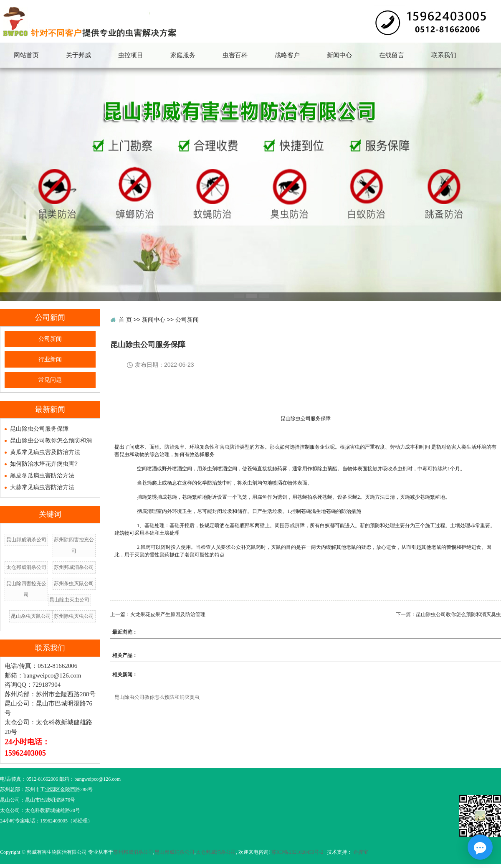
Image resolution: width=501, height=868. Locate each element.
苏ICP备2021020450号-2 (297, 852)
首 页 (125, 320)
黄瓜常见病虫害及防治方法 (45, 452)
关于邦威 (78, 55)
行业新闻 (50, 359)
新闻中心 (339, 55)
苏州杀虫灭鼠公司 (74, 584)
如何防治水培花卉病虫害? (44, 464)
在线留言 (392, 55)
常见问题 (50, 380)
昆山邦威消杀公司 (26, 540)
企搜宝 (361, 852)
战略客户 (287, 55)
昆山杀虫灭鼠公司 (31, 616)
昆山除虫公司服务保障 (39, 429)
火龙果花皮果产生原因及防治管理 (168, 614)
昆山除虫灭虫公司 (69, 600)
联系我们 (444, 55)
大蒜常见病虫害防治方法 (42, 487)
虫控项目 (131, 55)
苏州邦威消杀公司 (74, 567)
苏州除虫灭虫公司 (74, 616)
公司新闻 (50, 339)
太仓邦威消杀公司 (26, 567)
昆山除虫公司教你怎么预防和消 (51, 440)
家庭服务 (183, 55)
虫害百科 (235, 55)
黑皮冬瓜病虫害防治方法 (42, 475)
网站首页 (26, 55)
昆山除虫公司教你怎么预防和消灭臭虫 (458, 614)
